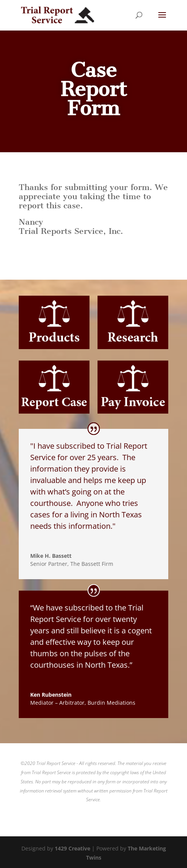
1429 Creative (72, 848)
